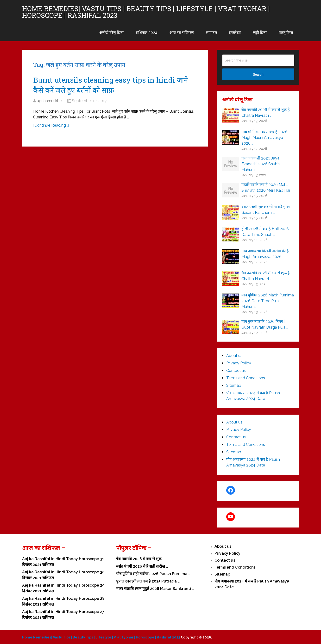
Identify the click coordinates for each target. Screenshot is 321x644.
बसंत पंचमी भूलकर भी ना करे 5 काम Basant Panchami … (267, 210)
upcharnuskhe (49, 101)
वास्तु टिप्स (286, 33)
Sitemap (234, 385)
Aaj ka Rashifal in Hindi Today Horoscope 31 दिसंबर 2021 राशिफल (63, 562)
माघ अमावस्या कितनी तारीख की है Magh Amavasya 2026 (265, 254)
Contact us (236, 371)
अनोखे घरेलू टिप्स (111, 33)
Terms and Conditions (246, 378)
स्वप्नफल (211, 33)
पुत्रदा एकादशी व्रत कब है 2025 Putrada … (148, 581)
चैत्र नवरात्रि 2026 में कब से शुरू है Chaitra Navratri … (266, 113)
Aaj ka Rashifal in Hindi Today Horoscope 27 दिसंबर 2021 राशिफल (63, 615)
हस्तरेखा (235, 33)
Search (258, 74)
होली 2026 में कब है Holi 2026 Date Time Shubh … (265, 232)
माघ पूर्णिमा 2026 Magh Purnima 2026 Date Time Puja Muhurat (268, 301)
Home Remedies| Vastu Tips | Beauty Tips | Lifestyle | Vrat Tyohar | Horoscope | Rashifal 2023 (146, 12)
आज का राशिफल (182, 33)
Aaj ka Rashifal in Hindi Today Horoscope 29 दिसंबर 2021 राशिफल (63, 588)
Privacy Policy (239, 363)
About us (234, 356)
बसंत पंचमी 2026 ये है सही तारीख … (142, 566)
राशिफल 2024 (147, 33)
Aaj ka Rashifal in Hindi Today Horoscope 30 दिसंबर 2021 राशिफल (63, 575)
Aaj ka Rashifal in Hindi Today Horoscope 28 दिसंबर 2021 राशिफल (63, 601)
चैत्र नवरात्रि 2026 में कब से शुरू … (140, 559)
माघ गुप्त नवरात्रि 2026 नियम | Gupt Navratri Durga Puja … (265, 324)
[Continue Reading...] (51, 125)
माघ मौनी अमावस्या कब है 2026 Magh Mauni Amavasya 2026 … (264, 138)
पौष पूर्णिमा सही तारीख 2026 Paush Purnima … (153, 574)
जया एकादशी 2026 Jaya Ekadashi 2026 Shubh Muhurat (261, 164)
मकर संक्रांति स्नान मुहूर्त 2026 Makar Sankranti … (155, 589)
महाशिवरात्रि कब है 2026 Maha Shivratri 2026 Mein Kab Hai (266, 187)
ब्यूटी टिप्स (260, 33)
